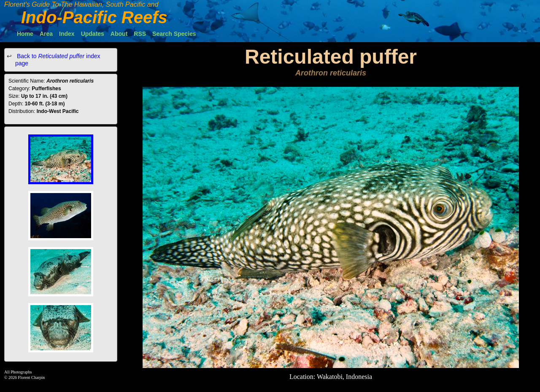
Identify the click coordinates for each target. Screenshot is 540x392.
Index (67, 34)
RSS (140, 34)
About (119, 34)
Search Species (174, 34)
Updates (93, 34)
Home (25, 34)
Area (46, 34)
